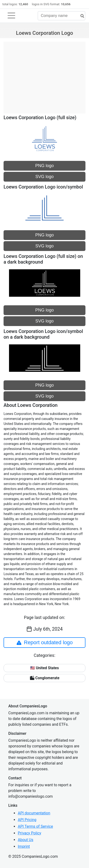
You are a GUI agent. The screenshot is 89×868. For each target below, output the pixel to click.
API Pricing (27, 820)
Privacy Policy (30, 833)
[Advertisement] (44, 75)
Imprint (24, 846)
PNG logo (44, 166)
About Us (26, 840)
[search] (80, 16)
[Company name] (61, 16)
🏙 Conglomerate (45, 678)
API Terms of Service (35, 826)
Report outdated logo (45, 643)
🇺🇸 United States (44, 668)
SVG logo (44, 177)
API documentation (34, 813)
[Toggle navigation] (11, 15)
